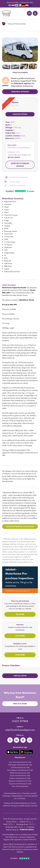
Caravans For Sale (26, 2)
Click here (20, 636)
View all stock (20, 676)
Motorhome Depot (6, 13)
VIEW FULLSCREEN (20, 72)
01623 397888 (20, 721)
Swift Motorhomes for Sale (20, 767)
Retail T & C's (8, 824)
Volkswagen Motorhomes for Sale (20, 765)
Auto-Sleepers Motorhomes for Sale (20, 770)
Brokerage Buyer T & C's (25, 824)
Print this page (12, 182)
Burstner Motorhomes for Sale (20, 778)
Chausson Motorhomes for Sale (20, 784)
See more (20, 614)
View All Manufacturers (20, 786)
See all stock (14, 157)
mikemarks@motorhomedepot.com (19, 155)
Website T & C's (25, 822)
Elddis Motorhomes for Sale (20, 773)
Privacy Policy (11, 822)
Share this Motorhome (15, 186)
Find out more (20, 704)
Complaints (30, 827)
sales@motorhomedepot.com (20, 730)
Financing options (20, 114)
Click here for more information (17, 591)
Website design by (12, 830)
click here (13, 544)
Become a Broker (13, 2)
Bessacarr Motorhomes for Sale (20, 781)
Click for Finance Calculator (20, 526)
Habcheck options (23, 83)
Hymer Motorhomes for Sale (20, 775)
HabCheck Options (20, 92)
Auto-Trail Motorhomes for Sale (20, 762)
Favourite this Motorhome (16, 177)
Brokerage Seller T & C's (14, 827)
